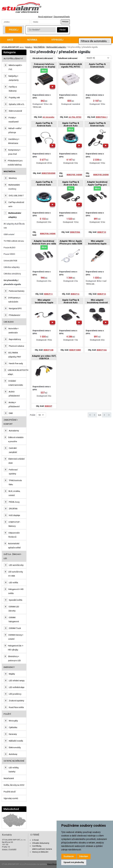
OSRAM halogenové (14, 619)
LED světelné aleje (17, 687)
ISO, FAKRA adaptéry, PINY (15, 355)
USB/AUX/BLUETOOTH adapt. (18, 372)
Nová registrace (45, 17)
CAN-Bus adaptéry (12, 267)
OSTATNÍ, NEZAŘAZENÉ (14, 761)
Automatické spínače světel (14, 546)
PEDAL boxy (14, 502)
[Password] (45, 22)
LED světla (13, 582)
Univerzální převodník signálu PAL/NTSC (71, 65)
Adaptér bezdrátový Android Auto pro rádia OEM (44, 243)
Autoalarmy (14, 431)
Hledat (63, 30)
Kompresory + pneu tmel (14, 152)
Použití (7, 714)
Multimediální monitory (14, 187)
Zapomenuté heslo (62, 17)
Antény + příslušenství (14, 404)
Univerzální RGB (10, 261)
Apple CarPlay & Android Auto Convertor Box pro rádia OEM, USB (71, 184)
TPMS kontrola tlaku (15, 482)
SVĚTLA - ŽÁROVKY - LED (13, 556)
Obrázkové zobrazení (43, 58)
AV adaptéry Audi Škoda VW (14, 226)
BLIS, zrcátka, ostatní (14, 493)
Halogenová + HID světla (16, 591)
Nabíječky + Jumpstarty (13, 78)
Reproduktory (15, 339)
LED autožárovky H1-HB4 (16, 574)
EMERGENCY (9, 667)
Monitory (13, 178)
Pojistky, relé (14, 97)
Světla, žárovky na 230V (14, 785)
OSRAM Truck (15, 628)
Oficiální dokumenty (41, 843)
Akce (10, 40)
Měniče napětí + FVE (15, 67)
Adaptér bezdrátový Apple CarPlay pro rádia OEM (97, 184)
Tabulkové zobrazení (68, 58)
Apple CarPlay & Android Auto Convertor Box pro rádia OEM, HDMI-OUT (44, 125)
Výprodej (57, 40)
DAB (11, 413)
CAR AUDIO (9, 322)
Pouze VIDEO (9, 254)
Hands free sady (16, 363)
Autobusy (13, 754)
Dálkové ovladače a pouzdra (16, 439)
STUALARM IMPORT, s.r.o (13, 47)
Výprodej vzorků (11, 798)
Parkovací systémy (13, 472)
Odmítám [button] (84, 856)
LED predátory (15, 694)
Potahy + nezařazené (14, 120)
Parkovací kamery (17, 291)
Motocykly (13, 721)
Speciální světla (16, 600)
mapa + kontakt (9, 849)
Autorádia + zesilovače (13, 331)
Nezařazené (9, 778)
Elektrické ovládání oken (17, 461)
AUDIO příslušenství (14, 394)
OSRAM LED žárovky (14, 609)
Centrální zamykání (13, 450)
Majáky (12, 674)
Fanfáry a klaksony (13, 89)
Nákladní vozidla (16, 741)
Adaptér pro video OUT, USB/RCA (44, 357)
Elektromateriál (15, 111)
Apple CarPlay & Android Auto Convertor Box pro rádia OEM (97, 66)
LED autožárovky (16, 565)
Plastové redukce (16, 346)
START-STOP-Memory (14, 524)
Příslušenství (14, 315)
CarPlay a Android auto (16, 204)
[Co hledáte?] (41, 30)
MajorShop (52, 864)
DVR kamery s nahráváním (14, 300)
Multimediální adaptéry (56, 47)
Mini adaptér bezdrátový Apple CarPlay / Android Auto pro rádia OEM (97, 243)
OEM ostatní (9, 234)
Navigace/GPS (15, 308)
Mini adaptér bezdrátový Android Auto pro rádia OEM (97, 301)
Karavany (13, 734)
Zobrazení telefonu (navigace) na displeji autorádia (44, 66)
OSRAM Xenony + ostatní (16, 637)
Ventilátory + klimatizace (14, 141)
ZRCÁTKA (13, 509)
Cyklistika (13, 727)
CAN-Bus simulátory (12, 274)
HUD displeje (14, 515)
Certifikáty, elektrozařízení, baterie (42, 847)
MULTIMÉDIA (39, 47)
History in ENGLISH (40, 852)
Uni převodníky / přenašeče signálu (12, 282)
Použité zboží (10, 792)
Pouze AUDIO (10, 247)
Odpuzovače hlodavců (14, 535)
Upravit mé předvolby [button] (74, 862)
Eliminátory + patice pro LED (14, 658)
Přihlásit (65, 22)
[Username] (16, 22)
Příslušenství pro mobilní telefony (15, 163)
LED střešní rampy (17, 680)
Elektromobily (15, 747)
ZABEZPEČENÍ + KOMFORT (11, 422)
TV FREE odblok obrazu (14, 241)
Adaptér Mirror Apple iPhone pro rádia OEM (71, 242)
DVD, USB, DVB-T (16, 196)
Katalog (29, 47)
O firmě (35, 840)
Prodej (14, 30)
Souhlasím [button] (69, 856)
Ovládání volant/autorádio (16, 383)
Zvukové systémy (16, 701)
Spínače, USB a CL (17, 104)
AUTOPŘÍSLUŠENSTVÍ (13, 58)
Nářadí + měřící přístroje (15, 130)
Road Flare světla (16, 707)
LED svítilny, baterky (14, 770)
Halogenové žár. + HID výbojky (16, 648)
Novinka (32, 40)
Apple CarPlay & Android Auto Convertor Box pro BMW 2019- (71, 301)
